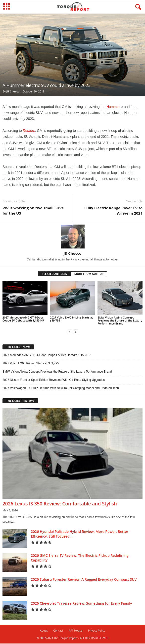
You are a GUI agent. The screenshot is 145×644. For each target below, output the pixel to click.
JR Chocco (13, 92)
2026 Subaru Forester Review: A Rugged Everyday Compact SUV (84, 580)
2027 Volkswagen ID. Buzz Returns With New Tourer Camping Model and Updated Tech (61, 389)
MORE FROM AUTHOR (89, 274)
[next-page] (76, 332)
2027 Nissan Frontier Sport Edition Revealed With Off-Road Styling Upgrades (54, 380)
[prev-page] (70, 332)
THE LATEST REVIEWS (20, 401)
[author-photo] (72, 237)
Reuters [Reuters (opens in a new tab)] (29, 131)
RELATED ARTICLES (54, 274)
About (44, 631)
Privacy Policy (97, 631)
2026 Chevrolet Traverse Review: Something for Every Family (81, 604)
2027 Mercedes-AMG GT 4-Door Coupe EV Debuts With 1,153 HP (23, 319)
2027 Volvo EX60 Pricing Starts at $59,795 (71, 319)
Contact (58, 631)
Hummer (113, 107)
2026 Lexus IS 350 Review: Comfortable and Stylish (60, 504)
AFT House (76, 631)
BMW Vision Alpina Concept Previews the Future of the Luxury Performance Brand (120, 321)
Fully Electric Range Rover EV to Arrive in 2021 (113, 211)
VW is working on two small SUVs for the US (33, 211)
